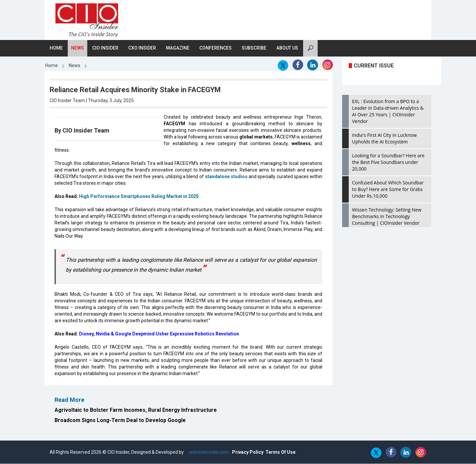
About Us (287, 48)
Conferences (216, 48)
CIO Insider (105, 48)
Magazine (178, 48)
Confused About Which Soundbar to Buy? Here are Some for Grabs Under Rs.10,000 (388, 190)
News (78, 48)
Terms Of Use (280, 452)
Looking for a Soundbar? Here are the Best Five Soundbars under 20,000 (388, 162)
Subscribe (254, 48)
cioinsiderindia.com (208, 452)
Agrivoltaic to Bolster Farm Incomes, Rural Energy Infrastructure (136, 410)
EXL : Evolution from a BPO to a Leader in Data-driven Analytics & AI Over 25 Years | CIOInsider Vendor (388, 112)
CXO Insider (142, 48)
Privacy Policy (248, 452)
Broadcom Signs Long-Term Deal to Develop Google (120, 421)
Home (56, 48)
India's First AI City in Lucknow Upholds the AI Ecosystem (384, 139)
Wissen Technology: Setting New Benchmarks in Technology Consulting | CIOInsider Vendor (387, 217)
